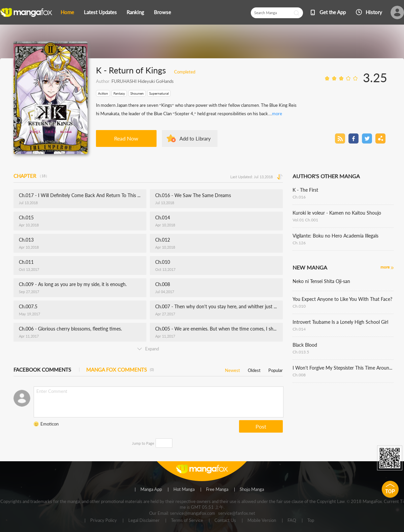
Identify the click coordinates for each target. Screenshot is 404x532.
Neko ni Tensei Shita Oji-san (321, 281)
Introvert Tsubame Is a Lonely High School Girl (340, 322)
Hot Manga (184, 490)
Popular (276, 369)
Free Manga (217, 490)
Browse (162, 12)
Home (67, 12)
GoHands (164, 81)
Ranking (135, 12)
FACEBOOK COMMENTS (42, 370)
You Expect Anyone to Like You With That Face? (342, 299)
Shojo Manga (252, 490)
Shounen (137, 93)
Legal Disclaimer (144, 521)
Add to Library (195, 138)
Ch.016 (299, 197)
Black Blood (305, 345)
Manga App (151, 490)
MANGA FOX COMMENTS (120, 370)
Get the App (333, 12)
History (374, 12)
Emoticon (49, 424)
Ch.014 (299, 329)
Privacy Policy (104, 521)
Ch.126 (299, 243)
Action (103, 93)
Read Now (126, 138)
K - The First (305, 190)
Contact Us (225, 521)
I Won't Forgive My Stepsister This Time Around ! (343, 368)
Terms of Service (187, 521)
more (277, 114)
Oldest (254, 369)
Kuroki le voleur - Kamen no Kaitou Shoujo (337, 213)
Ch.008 (299, 375)
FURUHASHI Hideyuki (133, 81)
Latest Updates (100, 12)
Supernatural (159, 93)
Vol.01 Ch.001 (305, 220)
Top (311, 521)
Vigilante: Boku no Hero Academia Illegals (335, 236)
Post (261, 426)
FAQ (292, 521)
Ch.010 (299, 306)
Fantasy (119, 93)
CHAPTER (31, 176)
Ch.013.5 (301, 352)
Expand (148, 349)
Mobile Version (262, 521)
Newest (232, 369)
